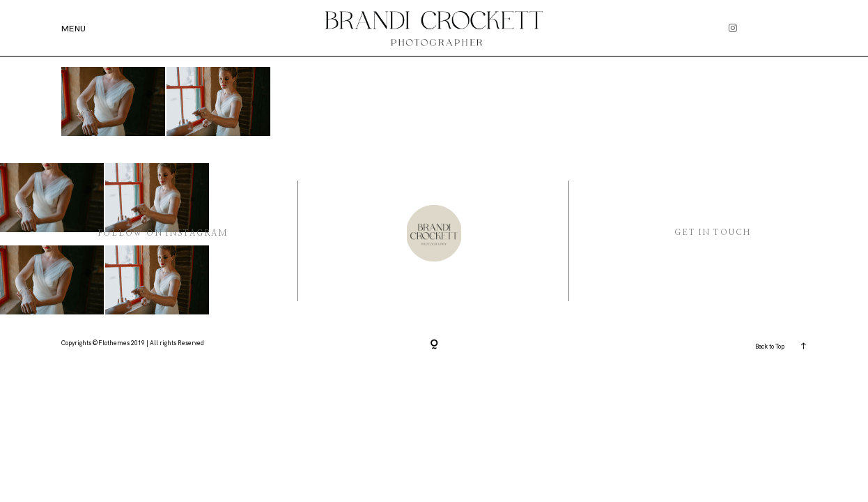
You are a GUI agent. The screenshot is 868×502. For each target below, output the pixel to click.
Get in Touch (712, 233)
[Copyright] (434, 345)
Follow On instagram (163, 233)
